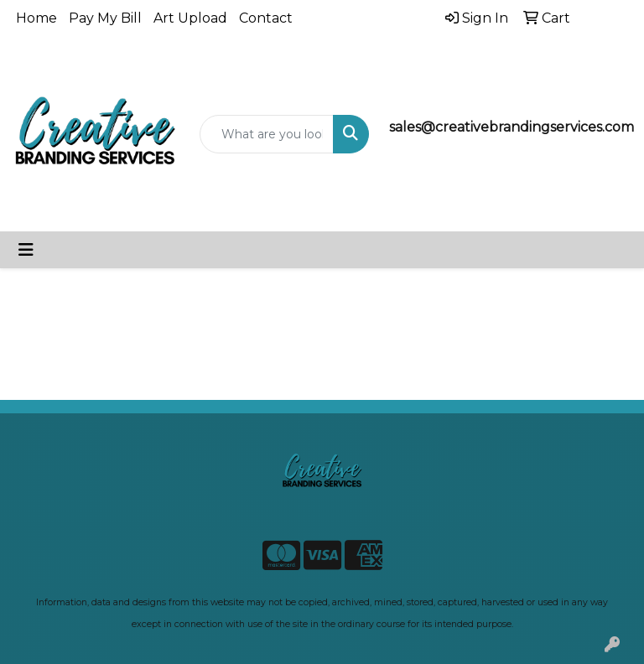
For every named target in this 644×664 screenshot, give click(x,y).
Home (36, 18)
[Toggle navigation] (26, 250)
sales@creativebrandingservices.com (512, 127)
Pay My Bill (105, 18)
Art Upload (190, 18)
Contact (266, 18)
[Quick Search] (267, 134)
